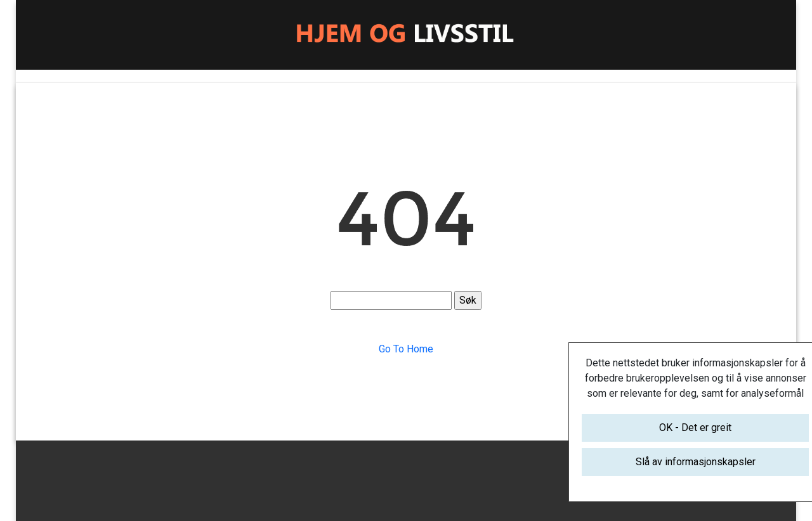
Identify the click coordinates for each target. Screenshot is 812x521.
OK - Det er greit (695, 428)
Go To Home (406, 349)
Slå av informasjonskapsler (696, 462)
